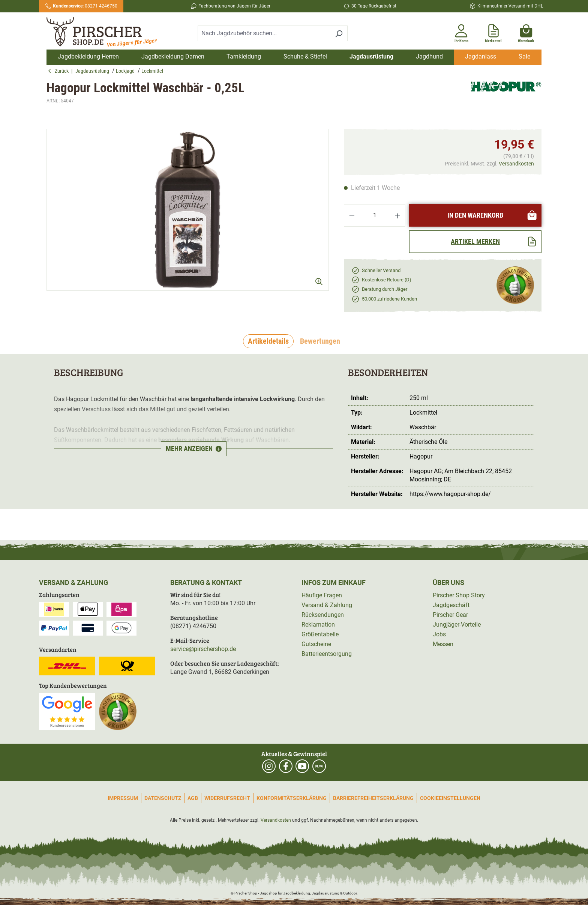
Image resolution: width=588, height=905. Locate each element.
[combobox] (264, 33)
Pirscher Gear (450, 615)
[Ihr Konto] (461, 32)
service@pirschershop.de (203, 649)
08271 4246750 (85, 6)
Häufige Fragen (322, 595)
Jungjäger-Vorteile (457, 625)
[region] (188, 210)
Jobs (439, 634)
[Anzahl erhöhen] (398, 215)
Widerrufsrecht (227, 798)
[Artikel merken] (475, 242)
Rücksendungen (323, 615)
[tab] (268, 341)
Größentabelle (320, 634)
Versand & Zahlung (327, 605)
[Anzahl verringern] (352, 215)
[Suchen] (339, 33)
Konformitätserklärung (292, 798)
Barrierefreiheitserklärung (373, 798)
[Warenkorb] (526, 32)
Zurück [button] (59, 71)
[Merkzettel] (493, 32)
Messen (443, 644)
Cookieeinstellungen (450, 798)
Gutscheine (316, 644)
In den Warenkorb (492, 215)
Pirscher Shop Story (459, 595)
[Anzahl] (375, 215)
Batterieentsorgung (327, 654)
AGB (193, 798)
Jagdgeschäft (451, 605)
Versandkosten (516, 164)
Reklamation (318, 625)
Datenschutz (163, 798)
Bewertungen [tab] (320, 341)
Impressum (123, 798)
